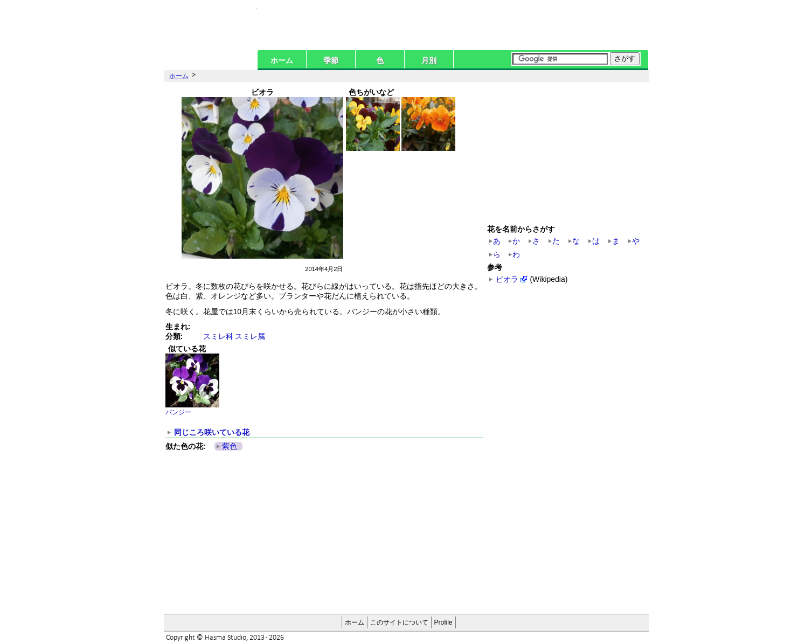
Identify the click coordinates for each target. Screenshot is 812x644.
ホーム (282, 60)
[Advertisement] (292, 533)
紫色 (230, 446)
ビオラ (507, 279)
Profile (443, 622)
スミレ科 (218, 336)
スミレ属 (250, 336)
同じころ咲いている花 (212, 432)
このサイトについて (399, 622)
